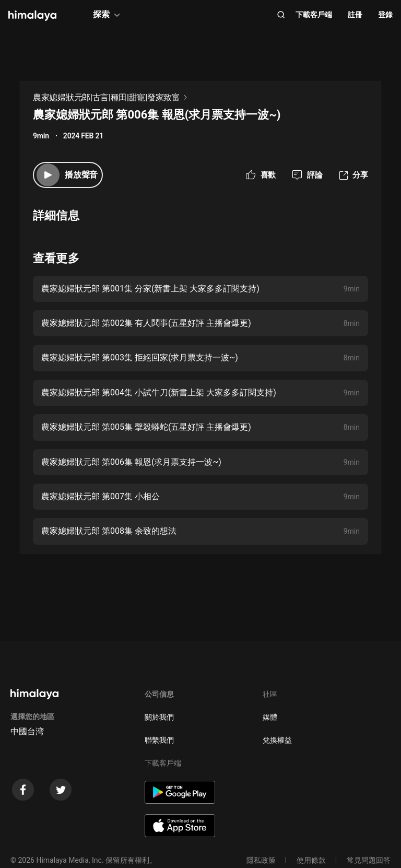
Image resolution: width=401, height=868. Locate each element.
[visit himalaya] (32, 16)
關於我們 (159, 717)
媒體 (270, 717)
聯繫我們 (159, 740)
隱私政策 (261, 860)
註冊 (355, 15)
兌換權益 (277, 740)
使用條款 (311, 860)
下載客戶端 (314, 15)
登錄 (385, 15)
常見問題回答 (369, 860)
